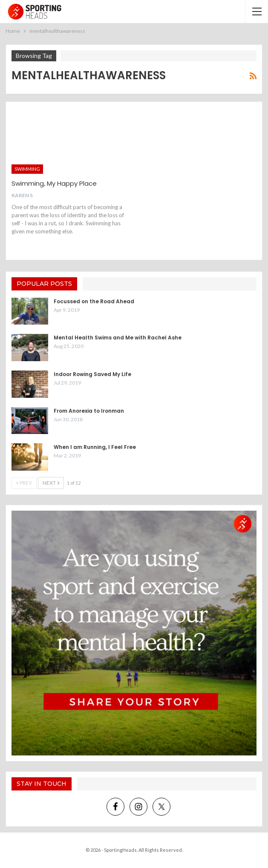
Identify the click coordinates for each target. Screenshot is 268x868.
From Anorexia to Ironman (89, 411)
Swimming (27, 169)
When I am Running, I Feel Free (95, 447)
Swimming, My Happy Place (54, 183)
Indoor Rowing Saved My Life (92, 374)
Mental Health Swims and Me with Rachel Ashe (118, 338)
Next (51, 483)
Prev (24, 483)
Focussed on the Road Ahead (94, 301)
